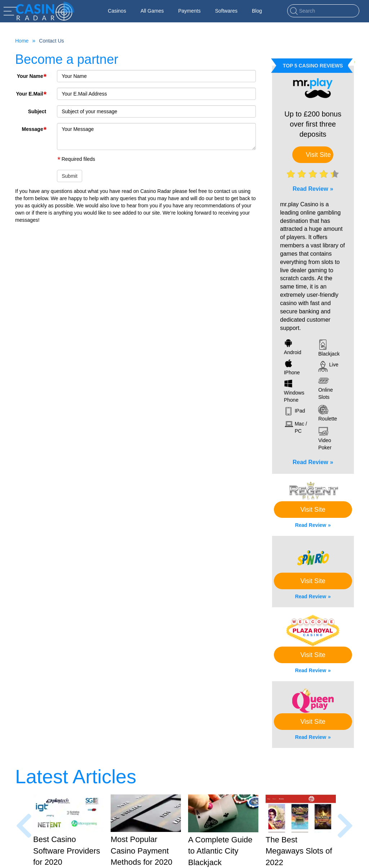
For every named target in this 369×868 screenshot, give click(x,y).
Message (34, 128)
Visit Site (318, 155)
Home (22, 41)
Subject (37, 111)
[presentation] (24, 826)
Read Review (310, 189)
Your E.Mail (31, 93)
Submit (70, 176)
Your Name (32, 75)
